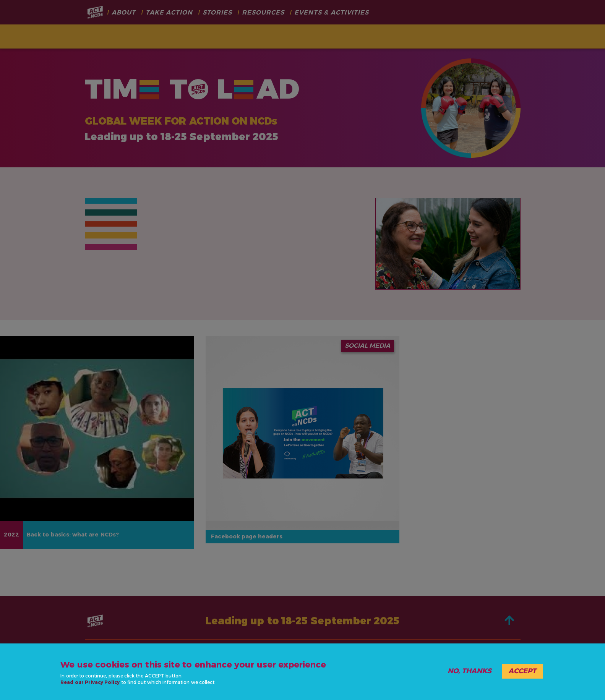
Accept (522, 671)
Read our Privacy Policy (90, 682)
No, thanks (470, 671)
